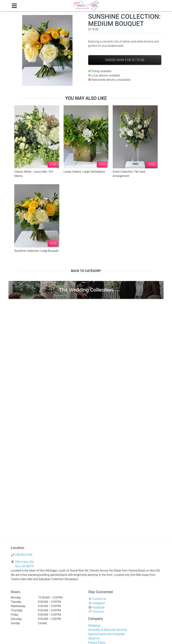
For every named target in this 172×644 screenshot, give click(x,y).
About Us (94, 638)
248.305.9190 (24, 555)
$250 (53, 243)
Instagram (99, 603)
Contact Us (99, 599)
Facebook (98, 607)
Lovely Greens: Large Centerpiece (84, 172)
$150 (102, 164)
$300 (53, 164)
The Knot (98, 612)
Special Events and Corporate (107, 634)
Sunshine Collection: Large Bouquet (36, 251)
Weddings (94, 626)
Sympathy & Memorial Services (108, 630)
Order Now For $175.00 (125, 60)
